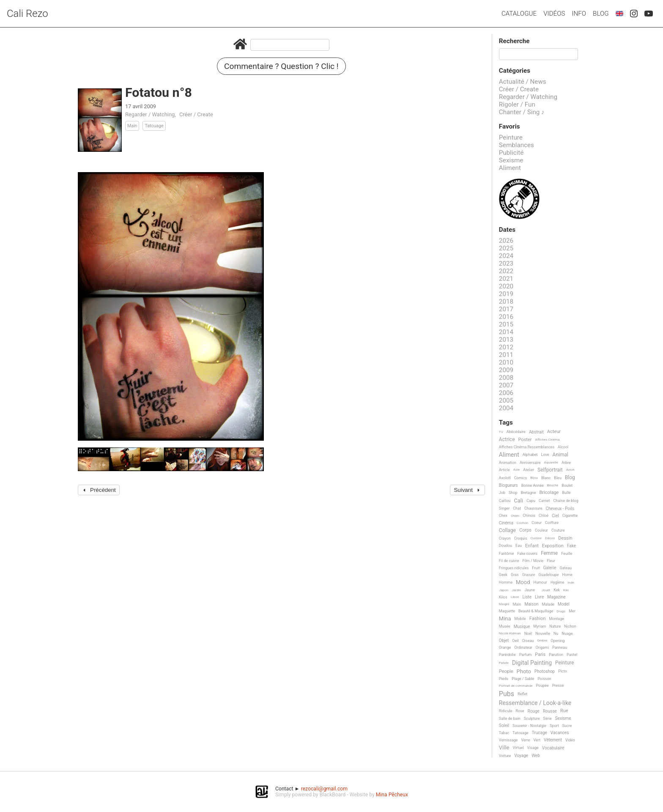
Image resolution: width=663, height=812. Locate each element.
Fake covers (527, 554)
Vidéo (570, 740)
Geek (503, 575)
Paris (540, 655)
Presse (558, 686)
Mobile (520, 619)
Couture (558, 530)
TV (501, 432)
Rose (520, 711)
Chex (503, 516)
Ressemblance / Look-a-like (535, 703)
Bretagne (529, 493)
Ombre (542, 641)
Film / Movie (533, 561)
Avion (570, 470)
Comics (521, 478)
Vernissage (508, 740)
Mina (505, 619)
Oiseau (528, 641)
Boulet (567, 486)
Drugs (561, 611)
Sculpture (532, 719)
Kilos (503, 597)
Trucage (540, 733)
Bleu (558, 478)
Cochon (522, 523)
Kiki (566, 590)
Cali (518, 501)
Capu (531, 501)
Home (567, 575)
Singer (504, 508)
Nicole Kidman (510, 633)
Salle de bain (510, 719)
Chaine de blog (566, 501)
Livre (539, 597)
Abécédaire (516, 432)
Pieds (504, 679)
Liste (527, 597)
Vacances (560, 733)
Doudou (505, 546)
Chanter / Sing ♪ (522, 112)
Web (536, 756)
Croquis (521, 538)
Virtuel (518, 748)
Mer (572, 611)
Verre (525, 740)
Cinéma (506, 523)
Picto (563, 671)
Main (132, 126)
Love (545, 455)
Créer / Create (196, 114)
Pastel (572, 655)
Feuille (567, 554)
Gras (515, 575)
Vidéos (554, 14)
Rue (564, 711)
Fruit (536, 568)
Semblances (516, 145)
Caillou (505, 501)
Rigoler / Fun (517, 104)
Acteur (554, 432)
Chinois (529, 516)
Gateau (566, 568)
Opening (558, 641)
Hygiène (557, 582)
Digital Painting (532, 663)
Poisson (544, 679)
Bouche (553, 485)
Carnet (544, 501)
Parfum (526, 655)
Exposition (553, 546)
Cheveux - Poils (560, 509)
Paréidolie (507, 655)
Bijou (534, 478)
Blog (601, 14)
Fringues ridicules (514, 568)
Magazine (556, 597)
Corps (525, 530)
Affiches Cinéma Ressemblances (527, 447)
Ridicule (506, 711)
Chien (515, 516)
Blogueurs (508, 485)
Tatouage (154, 126)
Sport (554, 726)
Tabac (504, 733)
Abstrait (536, 432)
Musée (505, 626)
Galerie (549, 568)
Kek (557, 590)
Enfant (532, 546)
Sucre (567, 726)
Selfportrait (550, 470)
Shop (513, 493)
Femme (549, 553)
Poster (525, 440)
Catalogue (519, 14)
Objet (504, 641)
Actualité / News (523, 82)
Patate (504, 663)
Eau (519, 546)
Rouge (534, 711)
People (506, 672)
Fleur (551, 561)
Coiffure (552, 523)
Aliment (510, 168)
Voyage (521, 756)
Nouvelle (543, 634)
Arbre (566, 463)
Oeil (515, 641)
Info (579, 14)
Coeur (537, 523)
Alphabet (530, 455)
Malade (548, 604)
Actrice (507, 440)
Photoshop (545, 671)
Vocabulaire (553, 748)
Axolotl (505, 478)
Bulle (566, 493)
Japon (504, 590)
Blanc (546, 478)
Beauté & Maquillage (536, 611)
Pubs (507, 694)
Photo (524, 672)
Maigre (504, 604)
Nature (555, 626)
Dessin (565, 538)
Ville (504, 748)
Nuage (567, 634)
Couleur (541, 530)
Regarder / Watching (150, 114)
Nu (556, 634)
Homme (506, 582)
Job (502, 493)
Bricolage (549, 493)
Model (564, 604)
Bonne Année (533, 486)
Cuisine (536, 538)
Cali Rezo (27, 14)
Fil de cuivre (509, 561)
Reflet (522, 694)
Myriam (540, 626)
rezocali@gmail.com (324, 789)
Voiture (505, 756)
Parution (556, 655)
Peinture (511, 137)
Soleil (504, 726)
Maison (531, 604)
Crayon (505, 538)
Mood (523, 582)
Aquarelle (551, 462)
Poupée (542, 686)
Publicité (511, 153)
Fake (571, 546)
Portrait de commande (516, 686)
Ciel (555, 516)
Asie (517, 470)
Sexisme (511, 160)
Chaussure (533, 508)
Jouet (546, 590)
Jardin (516, 590)
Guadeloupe (549, 575)
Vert (537, 740)
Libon (515, 597)
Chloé (544, 516)
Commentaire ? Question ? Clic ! (281, 66)
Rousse (550, 711)
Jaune (530, 590)
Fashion (538, 619)
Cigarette (570, 516)
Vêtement (553, 740)
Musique (522, 627)
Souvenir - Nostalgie (529, 726)
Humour (540, 582)
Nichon (570, 626)
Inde (571, 583)
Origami (542, 647)
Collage (507, 531)
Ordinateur (523, 647)
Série (548, 719)
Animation (508, 463)
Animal (560, 455)
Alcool (563, 447)
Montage (556, 619)
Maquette (507, 611)
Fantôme (506, 554)
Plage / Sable (523, 679)
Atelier (529, 470)
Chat (517, 508)
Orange (505, 647)
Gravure (529, 575)
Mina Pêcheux (392, 795)
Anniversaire (530, 463)
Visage (533, 748)
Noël (528, 634)
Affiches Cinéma (548, 440)
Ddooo (550, 538)
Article (504, 470)
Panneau (560, 647)
